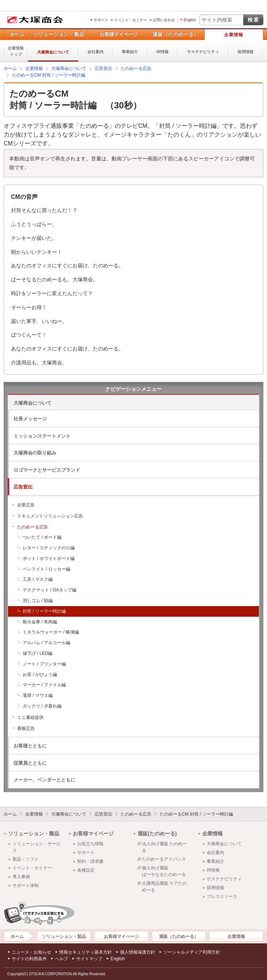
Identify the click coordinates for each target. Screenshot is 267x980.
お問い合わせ (164, 20)
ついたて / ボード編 (42, 537)
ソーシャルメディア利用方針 (192, 952)
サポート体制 (26, 886)
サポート (101, 20)
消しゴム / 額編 (38, 601)
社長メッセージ (30, 419)
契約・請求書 (90, 861)
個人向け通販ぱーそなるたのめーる (164, 871)
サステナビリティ (203, 52)
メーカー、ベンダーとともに (44, 780)
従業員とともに (30, 763)
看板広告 (26, 728)
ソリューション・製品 (59, 34)
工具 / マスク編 (38, 579)
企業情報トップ (16, 51)
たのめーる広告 (33, 527)
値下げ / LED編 (37, 653)
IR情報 (163, 52)
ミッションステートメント (42, 436)
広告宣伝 (23, 487)
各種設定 (86, 870)
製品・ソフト (26, 859)
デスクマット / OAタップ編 (50, 590)
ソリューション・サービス (37, 847)
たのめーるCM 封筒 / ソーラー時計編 (196, 814)
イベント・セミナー (131, 20)
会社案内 (95, 52)
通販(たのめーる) (157, 834)
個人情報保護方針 (138, 952)
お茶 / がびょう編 (40, 675)
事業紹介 (130, 52)
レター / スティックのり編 (49, 548)
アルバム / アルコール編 (46, 643)
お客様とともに (30, 746)
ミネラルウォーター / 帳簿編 (51, 632)
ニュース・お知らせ (31, 952)
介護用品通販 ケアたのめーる (164, 887)
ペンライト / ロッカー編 (46, 569)
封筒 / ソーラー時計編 (44, 611)
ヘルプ (61, 959)
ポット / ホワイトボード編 (49, 558)
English (190, 20)
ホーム (17, 34)
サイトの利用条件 (29, 959)
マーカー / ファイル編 (44, 685)
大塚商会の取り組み (35, 453)
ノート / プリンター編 (44, 664)
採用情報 (245, 52)
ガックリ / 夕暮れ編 (42, 706)
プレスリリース (222, 897)
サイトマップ (89, 959)
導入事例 (21, 877)
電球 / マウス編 (38, 695)
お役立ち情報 (90, 844)
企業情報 (234, 35)
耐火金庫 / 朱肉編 (40, 622)
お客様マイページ (119, 34)
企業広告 (26, 505)
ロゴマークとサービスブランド (47, 470)
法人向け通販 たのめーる (164, 847)
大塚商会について (53, 52)
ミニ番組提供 (30, 717)
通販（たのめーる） (176, 34)
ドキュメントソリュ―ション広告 (50, 516)
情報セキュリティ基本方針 (86, 952)
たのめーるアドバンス (164, 859)
